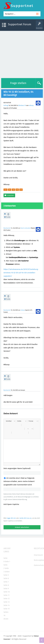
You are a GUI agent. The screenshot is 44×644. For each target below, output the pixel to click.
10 (10, 190)
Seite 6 (6, 578)
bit (17, 190)
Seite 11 (7, 595)
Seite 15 (7, 609)
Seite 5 (6, 575)
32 (13, 190)
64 (21, 190)
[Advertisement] (22, 54)
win (6, 190)
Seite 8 (6, 585)
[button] (10, 421)
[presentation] (21, 511)
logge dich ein (11, 518)
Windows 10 (22, 105)
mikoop (31, 105)
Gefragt (6, 105)
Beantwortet (7, 228)
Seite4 (7, 572)
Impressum (38, 555)
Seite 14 (7, 605)
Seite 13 (7, 602)
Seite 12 (7, 599)
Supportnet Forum (20, 24)
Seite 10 (7, 592)
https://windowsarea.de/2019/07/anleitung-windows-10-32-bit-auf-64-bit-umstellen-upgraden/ (21, 273)
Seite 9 (6, 589)
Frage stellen (18, 83)
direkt (6, 619)
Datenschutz (39, 565)
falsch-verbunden (25, 228)
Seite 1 (8, 562)
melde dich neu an (25, 518)
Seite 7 (6, 582)
